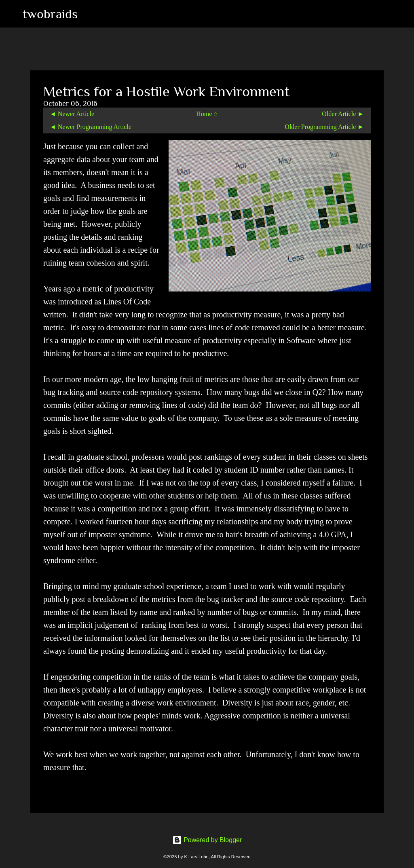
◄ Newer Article (72, 114)
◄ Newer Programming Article (91, 127)
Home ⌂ (207, 114)
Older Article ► (343, 114)
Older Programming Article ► (324, 127)
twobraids (50, 14)
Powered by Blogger (207, 840)
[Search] (89, 14)
